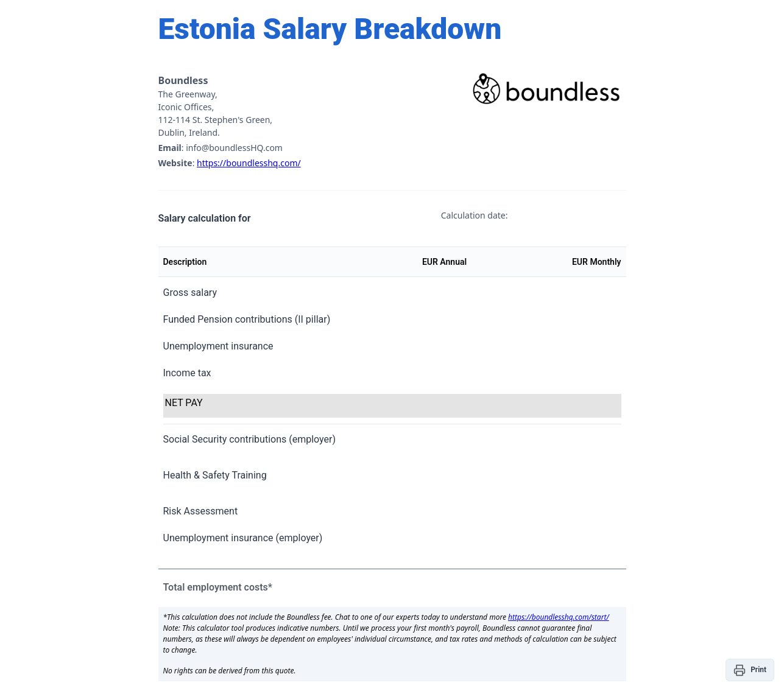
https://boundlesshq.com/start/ (559, 617)
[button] (750, 670)
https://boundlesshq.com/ (249, 163)
